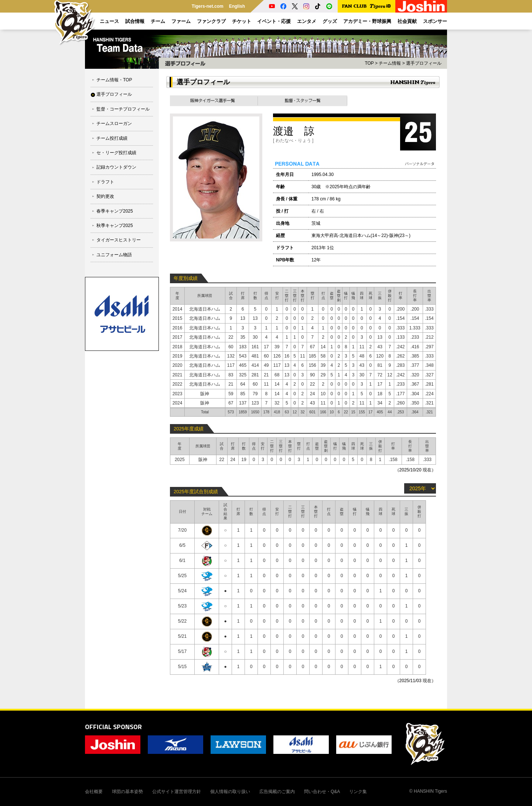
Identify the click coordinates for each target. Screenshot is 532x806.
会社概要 (94, 792)
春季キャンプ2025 (115, 211)
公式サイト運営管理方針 (177, 792)
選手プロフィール (114, 94)
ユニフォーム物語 (114, 255)
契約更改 (105, 196)
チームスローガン (114, 123)
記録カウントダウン (116, 167)
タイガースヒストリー (119, 240)
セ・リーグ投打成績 (116, 153)
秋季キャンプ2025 (115, 226)
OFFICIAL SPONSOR (113, 727)
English (237, 6)
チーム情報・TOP (114, 80)
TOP (369, 63)
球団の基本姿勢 (127, 792)
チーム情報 (390, 63)
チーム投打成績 (112, 138)
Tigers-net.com (208, 6)
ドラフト (105, 182)
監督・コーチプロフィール (123, 109)
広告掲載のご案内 (277, 792)
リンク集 (358, 792)
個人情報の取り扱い (230, 792)
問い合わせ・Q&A (322, 792)
